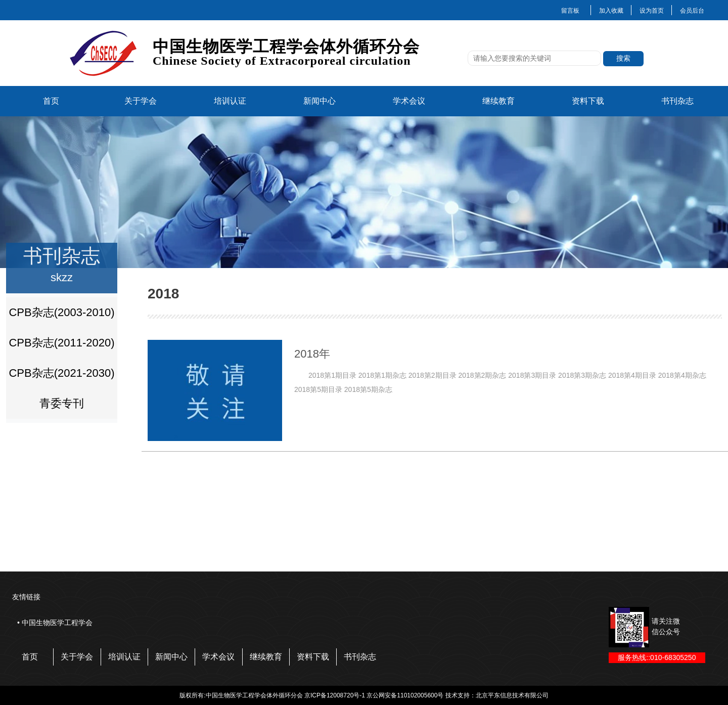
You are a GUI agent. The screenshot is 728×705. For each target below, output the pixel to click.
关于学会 (141, 101)
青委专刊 (62, 403)
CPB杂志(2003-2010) (61, 312)
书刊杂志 (677, 101)
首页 (51, 101)
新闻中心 (320, 101)
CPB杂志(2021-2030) (61, 373)
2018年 (312, 354)
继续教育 (498, 101)
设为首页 (652, 11)
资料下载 (588, 101)
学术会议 (409, 101)
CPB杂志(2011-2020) (61, 343)
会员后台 (692, 11)
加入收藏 (611, 11)
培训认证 (230, 101)
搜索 (623, 58)
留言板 (570, 11)
